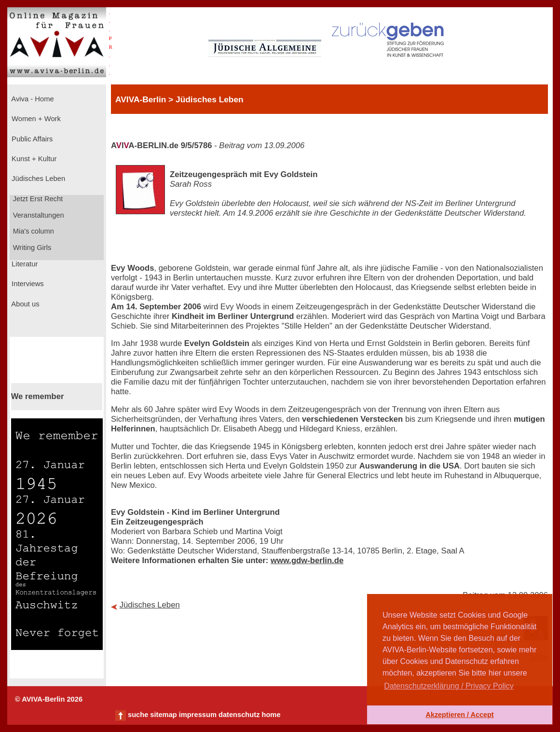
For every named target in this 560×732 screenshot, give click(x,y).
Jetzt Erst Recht (37, 199)
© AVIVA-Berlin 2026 (49, 699)
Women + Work (35, 119)
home (271, 715)
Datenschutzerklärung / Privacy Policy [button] (449, 686)
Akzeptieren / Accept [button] (459, 715)
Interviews (27, 284)
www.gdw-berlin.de (307, 560)
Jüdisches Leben (37, 179)
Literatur (24, 264)
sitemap (163, 715)
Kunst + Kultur (33, 159)
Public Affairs (31, 139)
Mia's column (33, 231)
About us (25, 304)
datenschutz (239, 715)
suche (138, 715)
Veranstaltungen (38, 215)
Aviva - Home (32, 99)
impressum (198, 715)
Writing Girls (31, 248)
